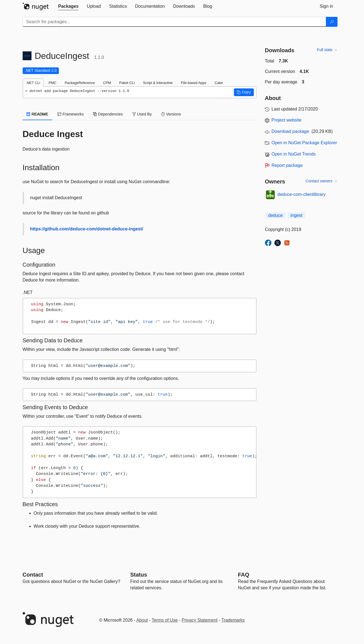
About (142, 620)
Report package (287, 165)
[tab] (68, 6)
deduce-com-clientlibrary (302, 194)
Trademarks (233, 620)
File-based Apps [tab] (194, 83)
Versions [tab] (171, 114)
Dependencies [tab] (108, 114)
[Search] (332, 22)
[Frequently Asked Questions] (244, 575)
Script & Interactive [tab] (158, 83)
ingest (296, 215)
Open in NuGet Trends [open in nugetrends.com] (294, 154)
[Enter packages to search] (174, 22)
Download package (290, 131)
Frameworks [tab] (71, 114)
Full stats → (327, 50)
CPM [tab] (107, 83)
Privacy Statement (200, 620)
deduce (275, 215)
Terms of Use (165, 620)
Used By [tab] (142, 114)
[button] (244, 92)
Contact (33, 575)
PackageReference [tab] (80, 83)
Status (139, 575)
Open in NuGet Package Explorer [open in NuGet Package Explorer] (304, 143)
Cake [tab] (219, 83)
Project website (287, 120)
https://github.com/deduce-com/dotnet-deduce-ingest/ (87, 229)
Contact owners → (321, 181)
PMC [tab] (52, 83)
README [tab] (38, 114)
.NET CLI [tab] (33, 83)
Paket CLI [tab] (127, 83)
